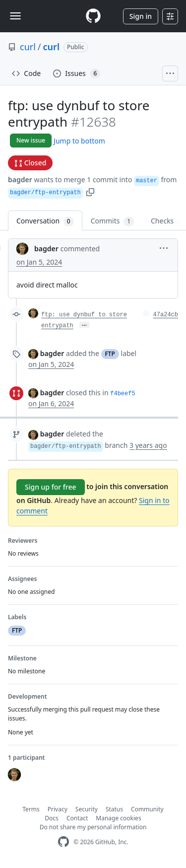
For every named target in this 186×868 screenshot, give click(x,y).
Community (147, 809)
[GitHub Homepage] (63, 842)
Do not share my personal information (93, 827)
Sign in (141, 16)
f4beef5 (123, 394)
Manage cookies (118, 818)
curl (28, 47)
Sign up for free (51, 487)
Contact (77, 818)
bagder (20, 180)
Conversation (45, 221)
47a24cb (166, 315)
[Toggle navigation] (15, 16)
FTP (110, 354)
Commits (112, 221)
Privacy (58, 809)
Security (87, 809)
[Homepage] (93, 16)
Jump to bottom (79, 141)
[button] (90, 191)
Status (114, 809)
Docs (52, 818)
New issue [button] (31, 140)
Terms (31, 809)
